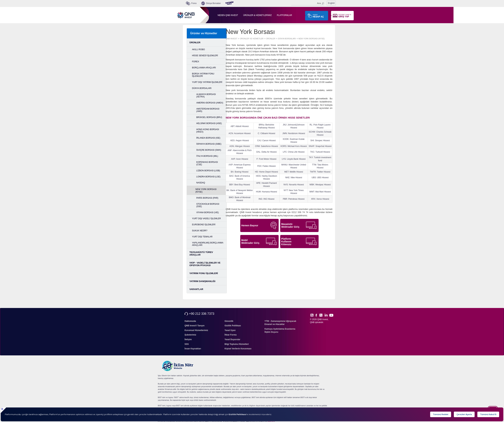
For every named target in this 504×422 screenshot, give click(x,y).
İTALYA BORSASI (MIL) (207, 156)
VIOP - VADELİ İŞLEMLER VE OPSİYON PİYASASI (205, 264)
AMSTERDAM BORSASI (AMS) (208, 110)
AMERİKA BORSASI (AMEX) (210, 103)
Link (326, 315)
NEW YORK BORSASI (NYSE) (206, 191)
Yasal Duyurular (232, 339)
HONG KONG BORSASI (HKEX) (208, 131)
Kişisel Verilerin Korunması (238, 349)
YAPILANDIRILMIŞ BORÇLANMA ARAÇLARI (208, 244)
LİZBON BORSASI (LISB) (208, 171)
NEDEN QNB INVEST (228, 15)
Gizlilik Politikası (233, 326)
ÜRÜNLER (195, 42)
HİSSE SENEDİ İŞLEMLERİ (205, 56)
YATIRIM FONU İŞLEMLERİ (204, 273)
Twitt (322, 315)
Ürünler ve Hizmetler (204, 33)
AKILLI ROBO (198, 49)
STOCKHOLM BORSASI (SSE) (208, 205)
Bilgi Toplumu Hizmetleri (237, 344)
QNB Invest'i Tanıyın (194, 326)
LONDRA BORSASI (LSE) (208, 177)
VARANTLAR (196, 289)
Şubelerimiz (190, 335)
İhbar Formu (231, 335)
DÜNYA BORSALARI (202, 88)
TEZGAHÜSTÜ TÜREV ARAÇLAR (201, 253)
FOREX (196, 62)
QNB (312, 322)
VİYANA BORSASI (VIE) (208, 212)
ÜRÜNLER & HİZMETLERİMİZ (257, 15)
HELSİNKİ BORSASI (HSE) (209, 123)
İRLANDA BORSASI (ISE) (208, 138)
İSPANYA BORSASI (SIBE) (209, 144)
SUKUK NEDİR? (200, 231)
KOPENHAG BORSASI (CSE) (207, 163)
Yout (331, 315)
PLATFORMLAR (285, 15)
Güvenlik (229, 321)
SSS (187, 344)
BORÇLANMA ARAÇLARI (204, 68)
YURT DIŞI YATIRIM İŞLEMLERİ (207, 82)
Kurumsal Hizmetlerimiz (196, 330)
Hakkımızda (190, 321)
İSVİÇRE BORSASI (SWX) (209, 150)
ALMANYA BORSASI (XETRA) (206, 96)
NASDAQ (201, 183)
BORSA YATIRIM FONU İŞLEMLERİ (203, 75)
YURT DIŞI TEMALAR (202, 237)
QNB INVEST (232, 39)
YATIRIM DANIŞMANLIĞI (202, 281)
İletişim (188, 339)
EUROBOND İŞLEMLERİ (204, 225)
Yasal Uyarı (230, 330)
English (331, 3)
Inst (312, 315)
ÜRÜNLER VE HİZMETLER (252, 39)
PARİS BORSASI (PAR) (207, 198)
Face (317, 315)
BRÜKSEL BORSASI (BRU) (209, 117)
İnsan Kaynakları (193, 349)
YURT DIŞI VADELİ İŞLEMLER (206, 219)
